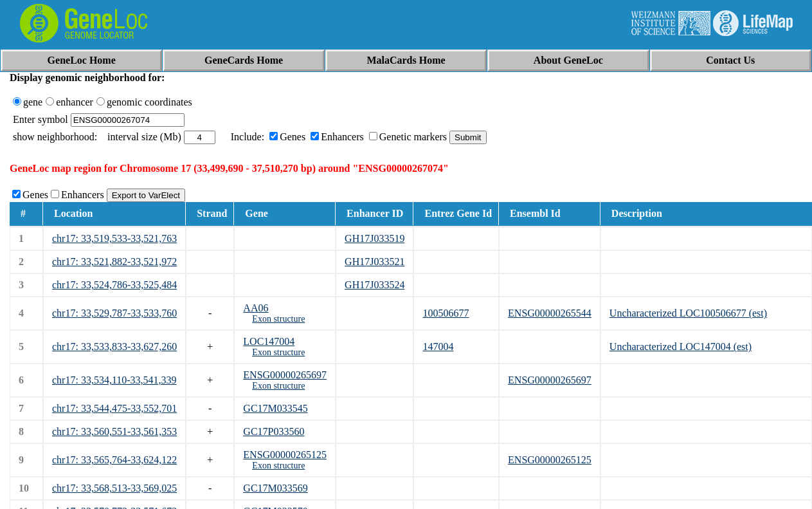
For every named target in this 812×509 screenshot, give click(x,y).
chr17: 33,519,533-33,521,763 (114, 238)
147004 (438, 347)
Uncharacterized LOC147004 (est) (681, 347)
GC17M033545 (275, 408)
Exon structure (278, 319)
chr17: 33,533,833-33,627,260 (114, 347)
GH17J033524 (374, 285)
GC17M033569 (275, 488)
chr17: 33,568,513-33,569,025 (114, 488)
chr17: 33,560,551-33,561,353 (114, 431)
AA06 (256, 308)
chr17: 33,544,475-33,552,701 (114, 408)
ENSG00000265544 (550, 313)
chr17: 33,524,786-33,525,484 (114, 285)
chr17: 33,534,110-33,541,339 (114, 380)
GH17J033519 (374, 238)
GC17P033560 (274, 431)
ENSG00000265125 (285, 455)
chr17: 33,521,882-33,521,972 (114, 262)
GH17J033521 (374, 262)
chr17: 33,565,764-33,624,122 (114, 460)
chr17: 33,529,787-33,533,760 (114, 313)
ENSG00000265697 (285, 375)
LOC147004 (269, 341)
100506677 (446, 313)
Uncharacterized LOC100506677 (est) (688, 313)
